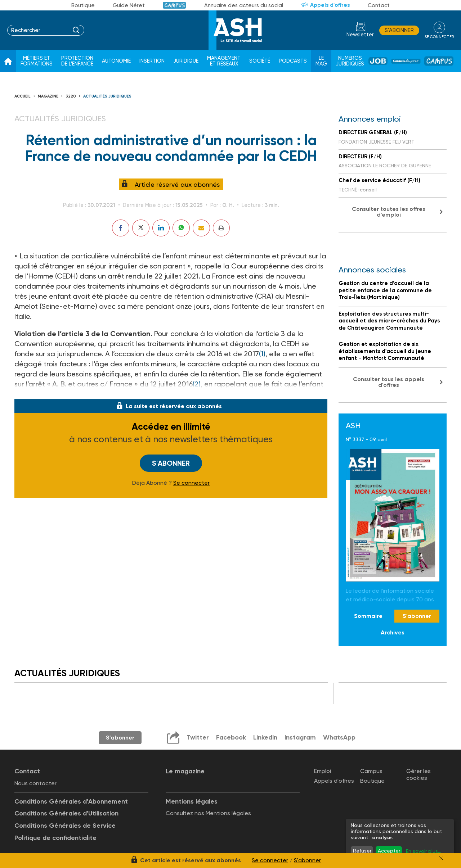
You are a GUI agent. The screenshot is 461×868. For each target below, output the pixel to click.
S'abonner (399, 30)
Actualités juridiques (107, 96)
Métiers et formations (37, 61)
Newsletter (360, 35)
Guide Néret (129, 5)
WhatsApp (340, 737)
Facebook (231, 737)
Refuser (362, 851)
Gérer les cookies (419, 774)
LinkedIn (265, 737)
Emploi (323, 771)
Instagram (300, 737)
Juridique (186, 61)
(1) (262, 354)
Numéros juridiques (350, 61)
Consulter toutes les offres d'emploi (389, 212)
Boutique (83, 5)
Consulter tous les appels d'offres (389, 382)
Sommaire (368, 616)
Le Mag (321, 61)
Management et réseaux (224, 61)
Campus (174, 5)
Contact (379, 5)
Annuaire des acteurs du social (244, 5)
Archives (393, 632)
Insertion (152, 61)
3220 (71, 96)
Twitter (197, 737)
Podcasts (293, 61)
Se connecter (191, 483)
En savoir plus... (424, 851)
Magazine (48, 96)
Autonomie (116, 61)
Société (260, 61)
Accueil (23, 96)
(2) (197, 384)
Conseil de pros (406, 61)
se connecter (439, 37)
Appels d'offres (330, 5)
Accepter (389, 851)
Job (378, 61)
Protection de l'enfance (77, 61)
